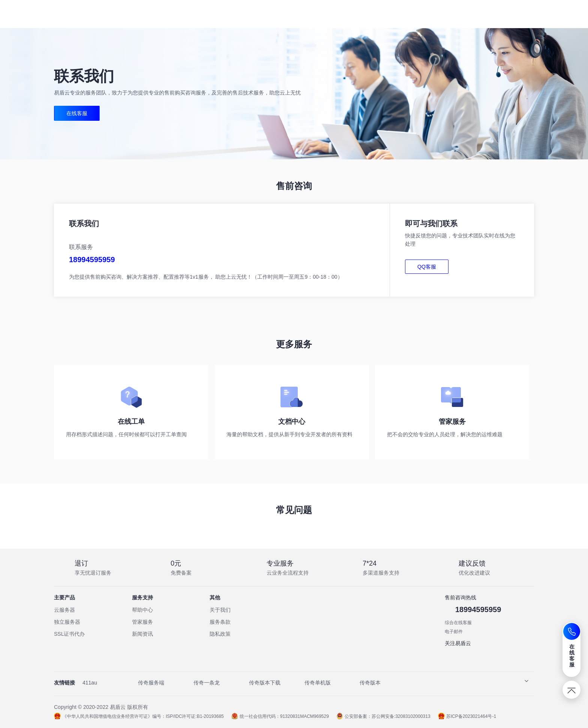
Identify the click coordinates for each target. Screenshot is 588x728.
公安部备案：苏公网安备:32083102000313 (383, 716)
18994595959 (92, 260)
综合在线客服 (458, 623)
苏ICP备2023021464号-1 (467, 716)
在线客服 (77, 113)
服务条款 (220, 622)
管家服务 (142, 622)
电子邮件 (454, 632)
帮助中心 (142, 610)
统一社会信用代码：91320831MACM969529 (280, 716)
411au (90, 683)
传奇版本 (370, 683)
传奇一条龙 (207, 683)
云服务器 (64, 610)
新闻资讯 (142, 634)
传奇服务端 (151, 683)
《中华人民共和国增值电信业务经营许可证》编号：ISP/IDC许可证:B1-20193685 (139, 716)
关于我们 (220, 610)
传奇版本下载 (265, 683)
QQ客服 (427, 267)
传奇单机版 (318, 683)
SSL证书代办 (69, 634)
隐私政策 (220, 634)
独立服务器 (67, 622)
